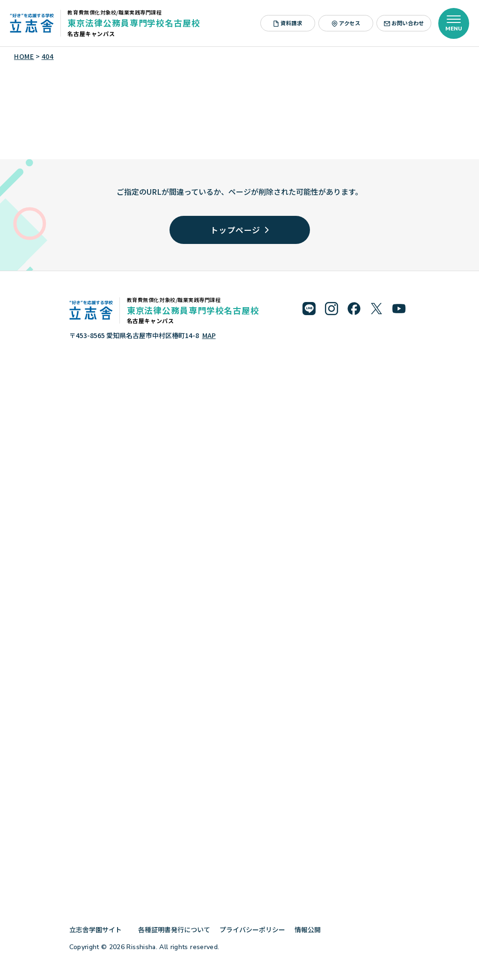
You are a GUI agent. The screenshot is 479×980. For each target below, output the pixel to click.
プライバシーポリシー (252, 929)
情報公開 (311, 929)
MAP (209, 335)
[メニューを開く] (454, 23)
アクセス (346, 23)
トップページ (239, 230)
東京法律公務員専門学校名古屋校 (134, 22)
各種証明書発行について (174, 929)
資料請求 (288, 23)
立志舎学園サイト (99, 929)
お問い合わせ (404, 23)
